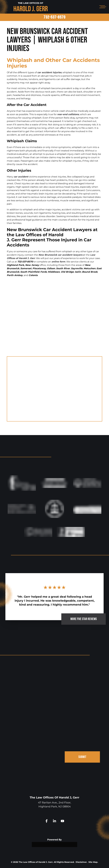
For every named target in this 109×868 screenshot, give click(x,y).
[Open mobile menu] (102, 7)
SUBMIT (82, 757)
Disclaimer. (81, 862)
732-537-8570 (54, 17)
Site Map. (93, 862)
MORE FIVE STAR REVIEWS (84, 619)
